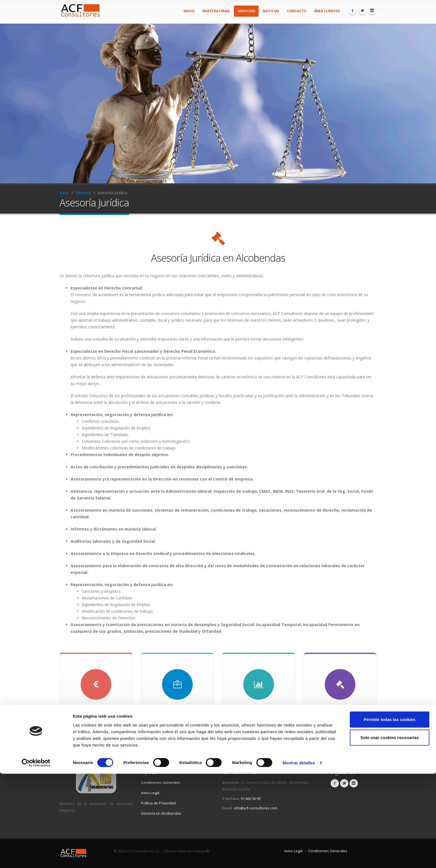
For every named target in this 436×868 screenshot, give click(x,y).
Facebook (353, 11)
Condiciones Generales (161, 783)
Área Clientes (327, 11)
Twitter (362, 11)
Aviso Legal (150, 793)
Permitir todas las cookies (390, 813)
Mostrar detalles (299, 857)
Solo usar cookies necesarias (390, 832)
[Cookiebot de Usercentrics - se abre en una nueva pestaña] (36, 857)
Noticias (271, 11)
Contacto (297, 11)
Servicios (246, 11)
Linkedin (372, 11)
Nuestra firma (216, 11)
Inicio (189, 11)
